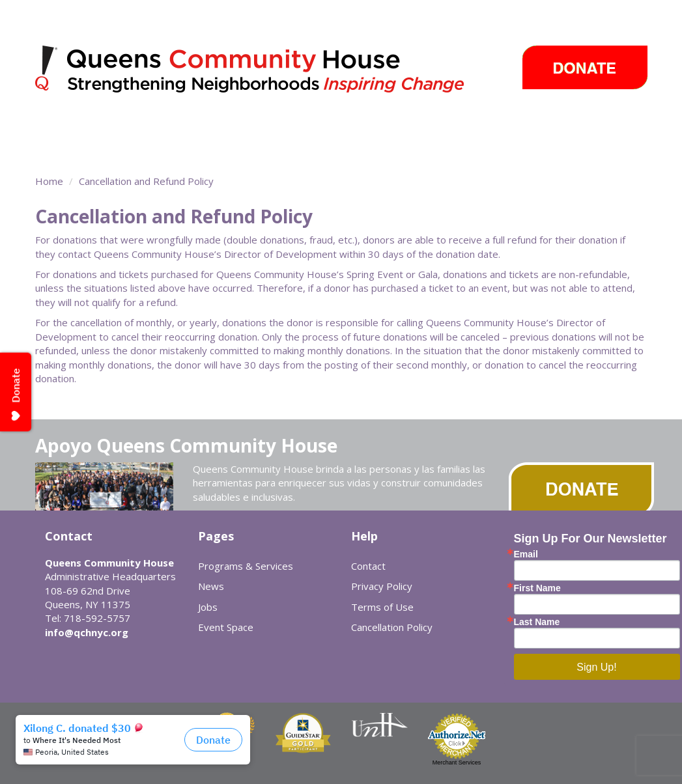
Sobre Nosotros (90, 150)
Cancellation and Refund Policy (146, 181)
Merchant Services (457, 763)
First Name (537, 588)
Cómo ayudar (572, 127)
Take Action (332, 127)
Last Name (537, 622)
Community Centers (232, 127)
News (399, 127)
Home (49, 181)
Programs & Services (95, 127)
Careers (507, 127)
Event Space (175, 150)
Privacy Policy (382, 586)
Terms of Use (382, 607)
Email (526, 554)
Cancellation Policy (392, 627)
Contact (368, 566)
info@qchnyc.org (87, 632)
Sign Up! (596, 667)
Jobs (208, 607)
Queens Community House (268, 71)
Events (455, 127)
